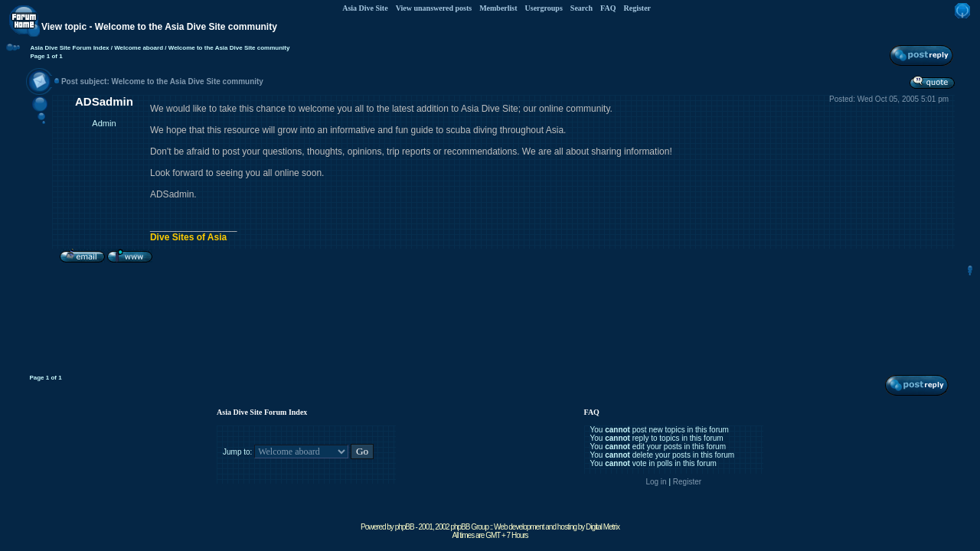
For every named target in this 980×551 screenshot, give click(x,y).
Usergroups (544, 8)
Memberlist (498, 8)
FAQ (608, 8)
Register (637, 8)
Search (581, 8)
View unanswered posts (434, 8)
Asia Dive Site (365, 8)
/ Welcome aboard (137, 48)
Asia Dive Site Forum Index (69, 48)
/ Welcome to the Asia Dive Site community (226, 48)
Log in (656, 482)
